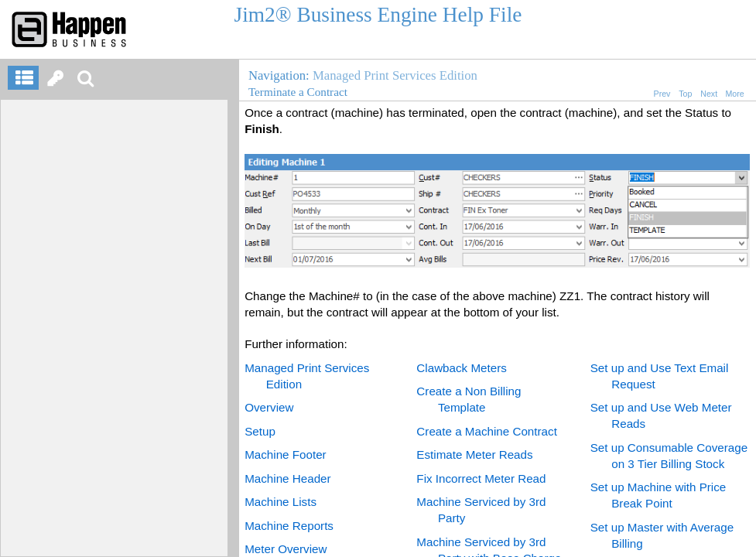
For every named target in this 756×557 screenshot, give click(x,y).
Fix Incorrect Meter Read (481, 478)
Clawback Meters (461, 368)
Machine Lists (281, 502)
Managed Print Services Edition (395, 75)
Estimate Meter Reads (474, 454)
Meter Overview (286, 549)
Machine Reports (289, 526)
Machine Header (287, 478)
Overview (269, 407)
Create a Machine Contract (487, 431)
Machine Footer (286, 454)
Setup (260, 431)
